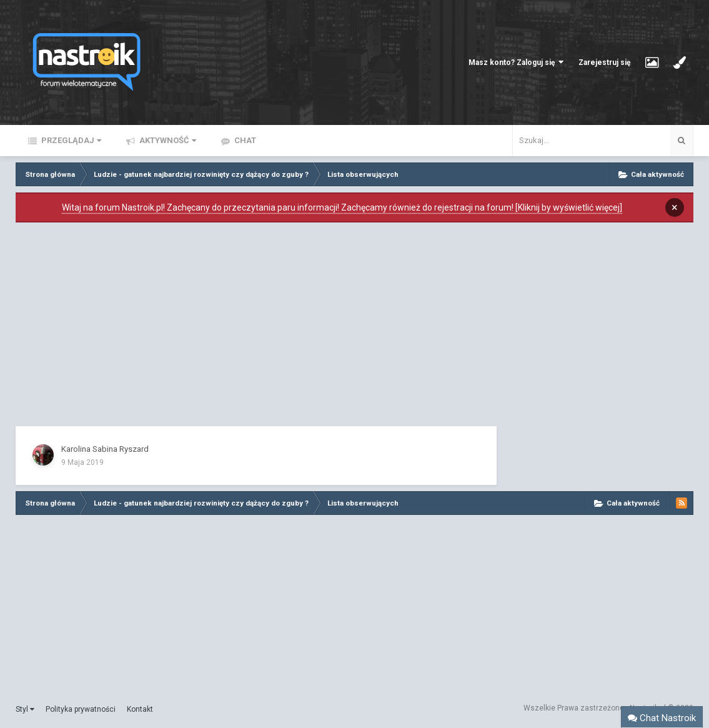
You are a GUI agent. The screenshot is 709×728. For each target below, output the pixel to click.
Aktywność (167, 140)
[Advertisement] (256, 327)
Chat (244, 140)
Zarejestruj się (604, 62)
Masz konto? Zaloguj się (516, 62)
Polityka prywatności (81, 709)
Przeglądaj (70, 140)
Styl (25, 709)
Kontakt (140, 709)
